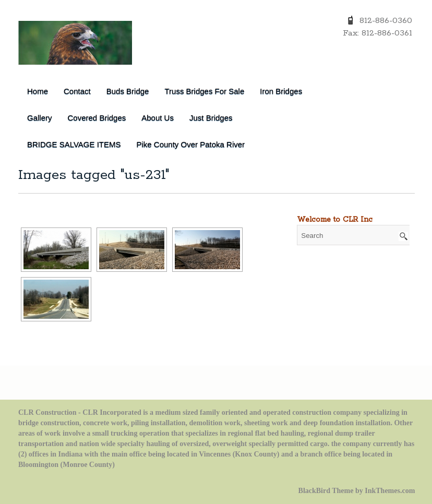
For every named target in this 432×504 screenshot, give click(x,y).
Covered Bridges (97, 118)
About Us (158, 118)
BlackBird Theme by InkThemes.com (357, 491)
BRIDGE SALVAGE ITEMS (74, 144)
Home (38, 91)
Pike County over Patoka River (191, 144)
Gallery (40, 118)
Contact (77, 91)
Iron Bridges (281, 91)
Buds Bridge (128, 91)
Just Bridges (211, 118)
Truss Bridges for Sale (204, 91)
